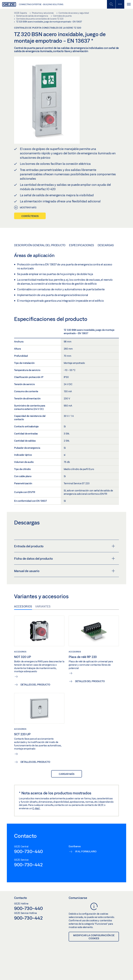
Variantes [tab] (43, 606)
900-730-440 (28, 851)
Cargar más (67, 774)
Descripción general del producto (40, 245)
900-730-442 (28, 865)
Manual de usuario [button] (65, 571)
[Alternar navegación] (129, 4)
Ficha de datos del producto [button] (65, 559)
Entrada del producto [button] (65, 546)
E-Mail (36, 808)
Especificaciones (81, 245)
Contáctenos (30, 216)
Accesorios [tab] (23, 606)
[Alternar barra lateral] (120, 4)
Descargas (106, 245)
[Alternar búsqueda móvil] (111, 4)
